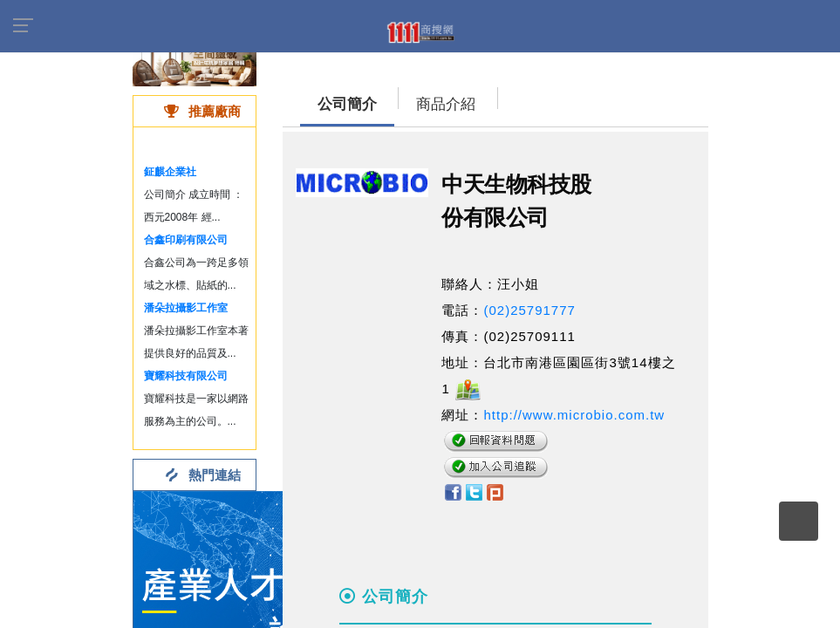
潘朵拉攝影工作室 (186, 308)
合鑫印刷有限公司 (186, 240)
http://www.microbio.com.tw (574, 415)
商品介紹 (446, 104)
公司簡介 (347, 104)
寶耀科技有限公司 (186, 376)
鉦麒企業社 (170, 172)
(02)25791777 (529, 310)
